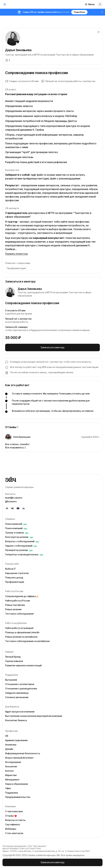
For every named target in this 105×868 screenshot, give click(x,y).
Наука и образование (17, 784)
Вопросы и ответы (15, 820)
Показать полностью (16, 254)
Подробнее (79, 12)
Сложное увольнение (17, 697)
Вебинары (11, 829)
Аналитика (11, 745)
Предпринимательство (18, 797)
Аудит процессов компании (20, 712)
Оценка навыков (14, 661)
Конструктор (19, 537)
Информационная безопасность (23, 753)
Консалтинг (11, 766)
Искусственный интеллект (19, 758)
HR (7, 736)
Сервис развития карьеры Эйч (44, 855)
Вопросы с (22, 541)
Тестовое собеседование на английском (27, 641)
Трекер (17, 533)
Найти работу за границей (19, 628)
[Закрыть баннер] (102, 12)
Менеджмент (12, 780)
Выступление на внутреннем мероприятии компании (34, 716)
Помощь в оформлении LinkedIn (22, 632)
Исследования (13, 762)
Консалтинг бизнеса (16, 720)
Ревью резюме (13, 609)
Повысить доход (14, 577)
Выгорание (11, 680)
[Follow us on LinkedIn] (24, 508)
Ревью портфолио (15, 605)
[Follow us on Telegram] (7, 508)
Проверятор (19, 550)
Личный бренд (13, 657)
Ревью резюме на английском (21, 637)
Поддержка (11, 793)
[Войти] (100, 4)
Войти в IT (10, 569)
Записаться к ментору (52, 347)
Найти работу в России (17, 601)
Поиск (16, 524)
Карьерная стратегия (17, 573)
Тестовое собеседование (19, 614)
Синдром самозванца (17, 693)
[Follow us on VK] (12, 508)
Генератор (24, 554)
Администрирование (16, 740)
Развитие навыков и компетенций (23, 665)
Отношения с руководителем (21, 688)
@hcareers (11, 501)
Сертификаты (13, 824)
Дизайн (9, 749)
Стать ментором (14, 833)
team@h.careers (14, 498)
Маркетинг (11, 775)
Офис (8, 788)
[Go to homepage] (52, 479)
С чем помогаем (14, 811)
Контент (10, 771)
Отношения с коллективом (20, 684)
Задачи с (21, 546)
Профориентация (15, 582)
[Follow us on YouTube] (18, 508)
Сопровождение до (22, 596)
